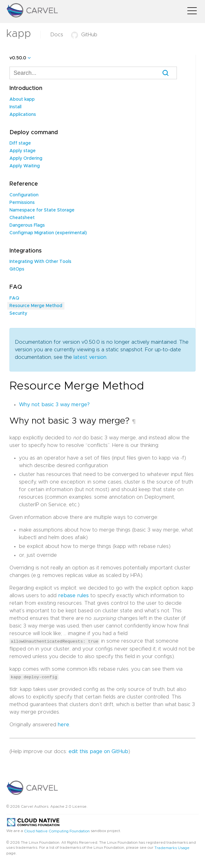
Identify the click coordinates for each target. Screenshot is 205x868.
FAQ (14, 298)
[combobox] (93, 73)
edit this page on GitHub (98, 751)
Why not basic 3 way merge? (54, 405)
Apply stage (23, 151)
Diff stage (20, 143)
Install (15, 107)
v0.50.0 (18, 58)
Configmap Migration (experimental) (48, 233)
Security (18, 313)
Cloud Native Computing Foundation (57, 831)
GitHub (84, 35)
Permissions (22, 203)
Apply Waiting (25, 166)
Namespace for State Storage (42, 210)
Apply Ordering (26, 158)
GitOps (17, 269)
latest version (90, 357)
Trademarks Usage (172, 847)
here (63, 724)
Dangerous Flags (27, 225)
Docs (57, 35)
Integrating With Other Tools (40, 262)
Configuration (24, 195)
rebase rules (73, 596)
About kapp (22, 99)
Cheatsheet (22, 218)
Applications (23, 115)
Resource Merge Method (36, 306)
